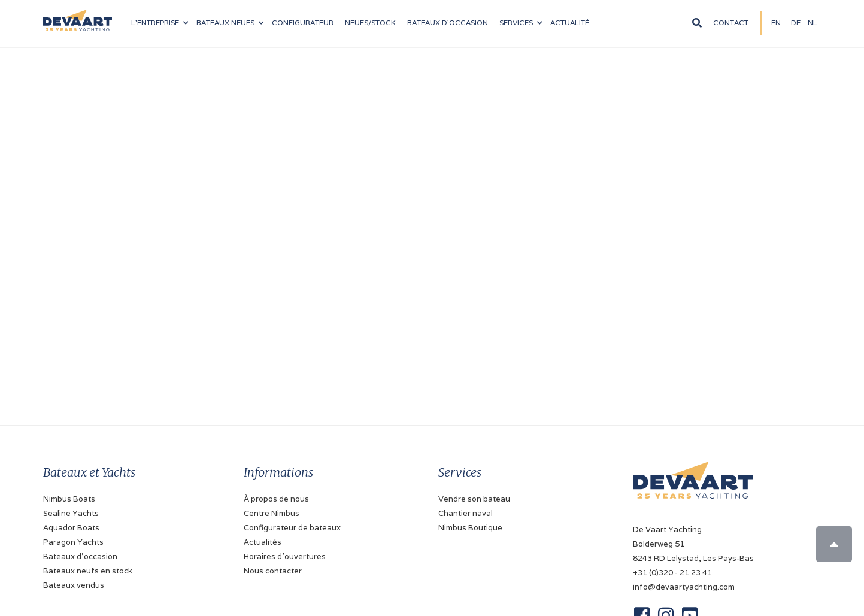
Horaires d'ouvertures (285, 556)
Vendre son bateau (474, 499)
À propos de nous (276, 499)
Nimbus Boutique (470, 528)
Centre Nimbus (272, 513)
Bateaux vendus (74, 585)
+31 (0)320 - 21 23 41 (672, 573)
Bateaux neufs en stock (88, 571)
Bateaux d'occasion (448, 22)
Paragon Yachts (73, 542)
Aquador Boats (71, 528)
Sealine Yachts (71, 513)
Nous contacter (273, 571)
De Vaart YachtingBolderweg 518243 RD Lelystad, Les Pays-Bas (693, 544)
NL (813, 22)
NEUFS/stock (370, 22)
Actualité (570, 22)
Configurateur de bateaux (292, 528)
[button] (160, 23)
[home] (78, 16)
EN (776, 22)
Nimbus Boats (69, 499)
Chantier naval (466, 513)
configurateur (303, 22)
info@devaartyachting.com (684, 587)
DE (796, 22)
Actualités (263, 542)
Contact (731, 22)
